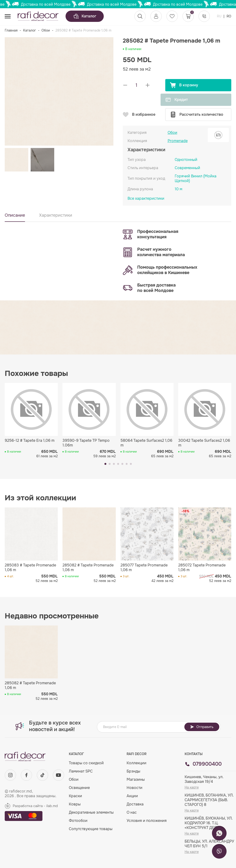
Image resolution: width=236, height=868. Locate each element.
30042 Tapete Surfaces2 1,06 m (204, 443)
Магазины (136, 779)
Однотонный (186, 160)
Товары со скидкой (86, 763)
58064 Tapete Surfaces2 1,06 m (146, 443)
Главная (11, 30)
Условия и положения (147, 821)
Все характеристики (146, 199)
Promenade (178, 141)
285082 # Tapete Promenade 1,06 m (88, 568)
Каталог (85, 16)
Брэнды (133, 771)
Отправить (202, 727)
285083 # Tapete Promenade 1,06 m (30, 568)
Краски (75, 796)
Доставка (135, 804)
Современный (187, 168)
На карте (192, 787)
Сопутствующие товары (91, 829)
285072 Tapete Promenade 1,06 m (202, 568)
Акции (132, 796)
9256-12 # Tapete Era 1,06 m (30, 441)
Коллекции (137, 763)
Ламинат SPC (81, 771)
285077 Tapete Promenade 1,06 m (144, 568)
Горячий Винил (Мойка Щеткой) (196, 178)
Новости (135, 788)
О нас (132, 812)
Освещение (79, 788)
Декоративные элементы (91, 812)
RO (229, 16)
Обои (46, 30)
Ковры (75, 804)
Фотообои (78, 821)
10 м (178, 189)
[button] (105, 464)
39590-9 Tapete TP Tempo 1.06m (86, 443)
